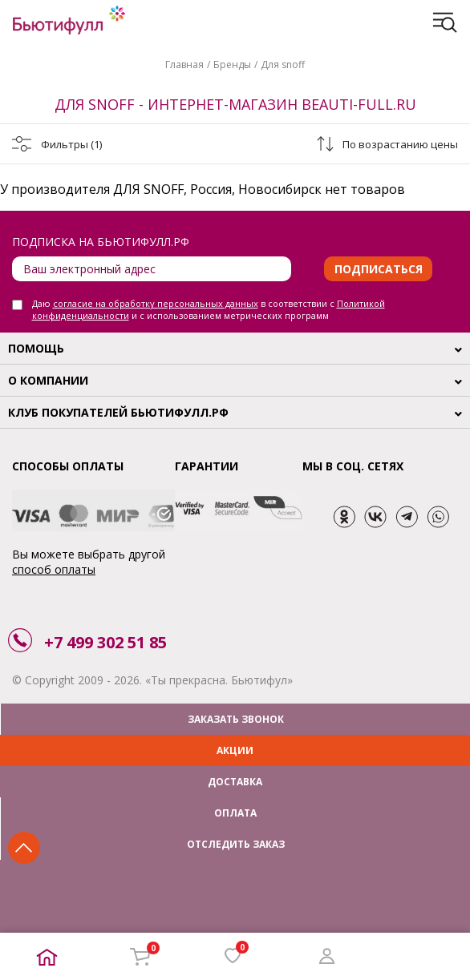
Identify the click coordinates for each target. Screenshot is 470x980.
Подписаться (379, 269)
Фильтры (71, 144)
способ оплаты (54, 569)
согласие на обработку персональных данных (156, 303)
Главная (184, 65)
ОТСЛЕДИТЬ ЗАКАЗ (236, 844)
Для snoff (283, 65)
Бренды (232, 65)
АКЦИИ (235, 750)
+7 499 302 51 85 (105, 642)
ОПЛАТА (235, 813)
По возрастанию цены (400, 144)
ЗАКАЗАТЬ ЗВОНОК (236, 719)
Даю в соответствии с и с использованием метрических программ (209, 309)
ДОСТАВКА (235, 782)
